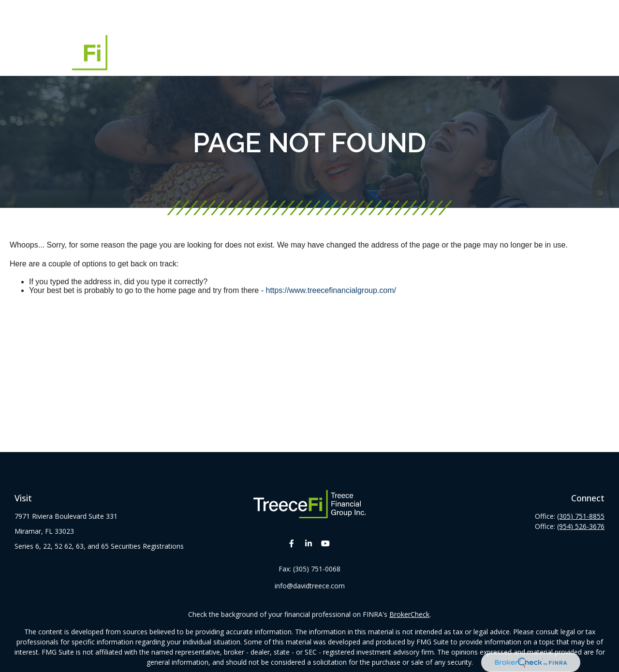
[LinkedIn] (309, 543)
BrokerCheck (409, 614)
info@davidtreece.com (310, 586)
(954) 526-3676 (581, 526)
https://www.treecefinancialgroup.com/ (331, 290)
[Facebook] (292, 543)
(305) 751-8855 (581, 516)
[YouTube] (326, 543)
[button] (233, 15)
